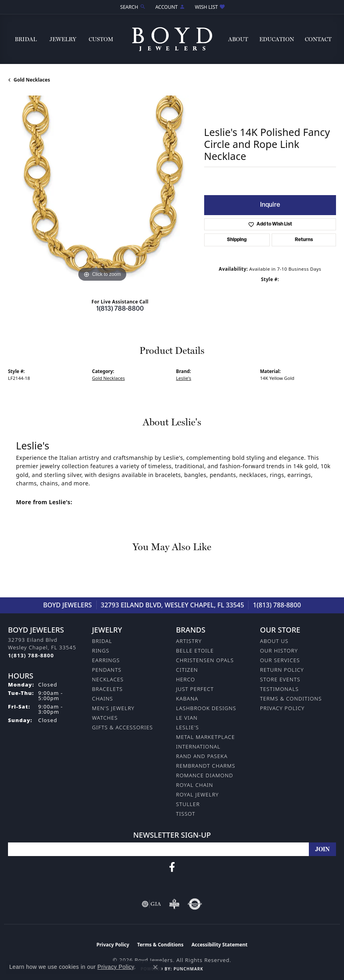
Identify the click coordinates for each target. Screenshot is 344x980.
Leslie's (184, 378)
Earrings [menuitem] (106, 660)
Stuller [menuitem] (188, 804)
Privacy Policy (282, 708)
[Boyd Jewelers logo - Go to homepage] (172, 39)
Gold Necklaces (32, 80)
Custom (101, 39)
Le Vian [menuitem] (187, 718)
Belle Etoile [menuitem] (195, 651)
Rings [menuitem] (100, 651)
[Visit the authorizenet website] (195, 904)
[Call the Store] (31, 655)
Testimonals (279, 689)
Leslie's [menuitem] (188, 727)
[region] (102, 190)
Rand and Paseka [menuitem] (202, 756)
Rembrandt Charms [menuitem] (206, 766)
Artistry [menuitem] (189, 641)
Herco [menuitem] (186, 679)
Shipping (237, 240)
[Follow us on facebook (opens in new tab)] (172, 867)
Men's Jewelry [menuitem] (113, 708)
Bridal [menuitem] (102, 641)
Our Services (280, 660)
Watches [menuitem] (105, 718)
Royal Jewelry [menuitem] (198, 794)
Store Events (280, 679)
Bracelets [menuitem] (107, 689)
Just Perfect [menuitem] (195, 689)
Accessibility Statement (219, 945)
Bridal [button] (26, 39)
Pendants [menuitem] (107, 670)
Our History (279, 651)
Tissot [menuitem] (186, 814)
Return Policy (282, 670)
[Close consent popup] (155, 967)
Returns (304, 240)
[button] (132, 7)
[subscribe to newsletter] (322, 849)
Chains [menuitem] (102, 699)
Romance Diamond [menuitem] (205, 775)
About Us (274, 641)
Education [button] (277, 39)
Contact (318, 39)
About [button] (238, 39)
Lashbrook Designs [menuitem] (206, 708)
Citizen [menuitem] (187, 670)
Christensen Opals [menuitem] (205, 660)
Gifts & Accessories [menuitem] (122, 727)
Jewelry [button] (63, 39)
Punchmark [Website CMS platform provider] (188, 969)
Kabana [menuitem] (187, 699)
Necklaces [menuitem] (108, 679)
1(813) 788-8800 (120, 309)
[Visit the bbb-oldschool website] (174, 904)
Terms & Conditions (291, 699)
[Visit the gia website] (151, 904)
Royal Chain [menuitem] (195, 785)
